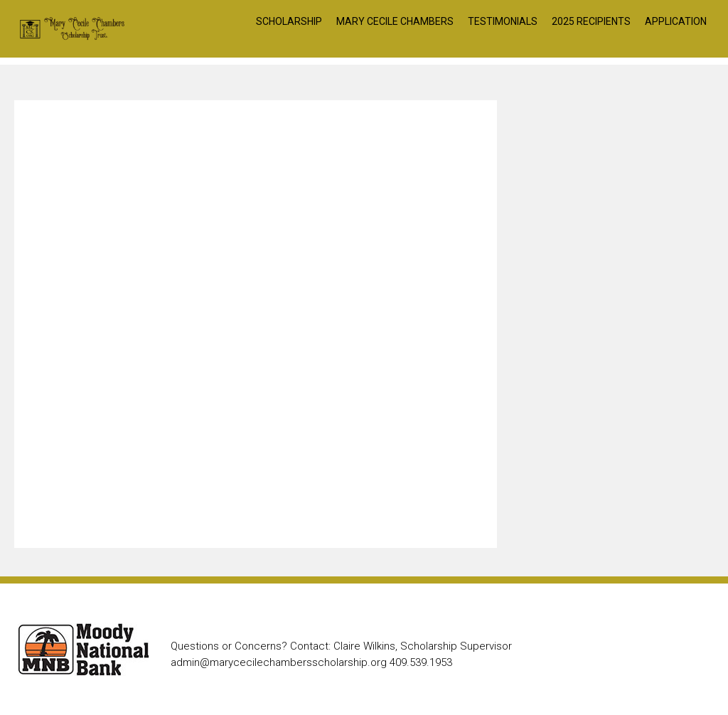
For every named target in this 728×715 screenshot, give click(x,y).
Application (676, 21)
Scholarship (289, 21)
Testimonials (503, 21)
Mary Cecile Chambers (395, 21)
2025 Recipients (591, 21)
